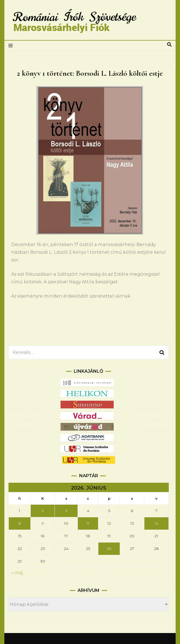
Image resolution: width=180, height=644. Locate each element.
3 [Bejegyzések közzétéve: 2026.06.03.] (66, 511)
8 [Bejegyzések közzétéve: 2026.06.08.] (20, 523)
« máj (17, 573)
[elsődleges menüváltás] (12, 46)
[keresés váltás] (169, 45)
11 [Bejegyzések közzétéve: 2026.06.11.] (88, 523)
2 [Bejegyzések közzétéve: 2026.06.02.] (43, 511)
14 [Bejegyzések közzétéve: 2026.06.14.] (156, 523)
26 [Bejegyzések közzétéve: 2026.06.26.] (109, 549)
